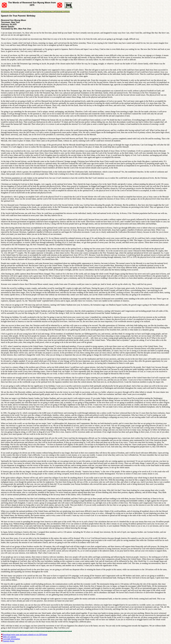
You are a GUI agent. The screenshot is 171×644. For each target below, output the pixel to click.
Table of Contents (9, 637)
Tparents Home (8, 641)
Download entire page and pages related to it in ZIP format (25, 635)
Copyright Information (11, 639)
